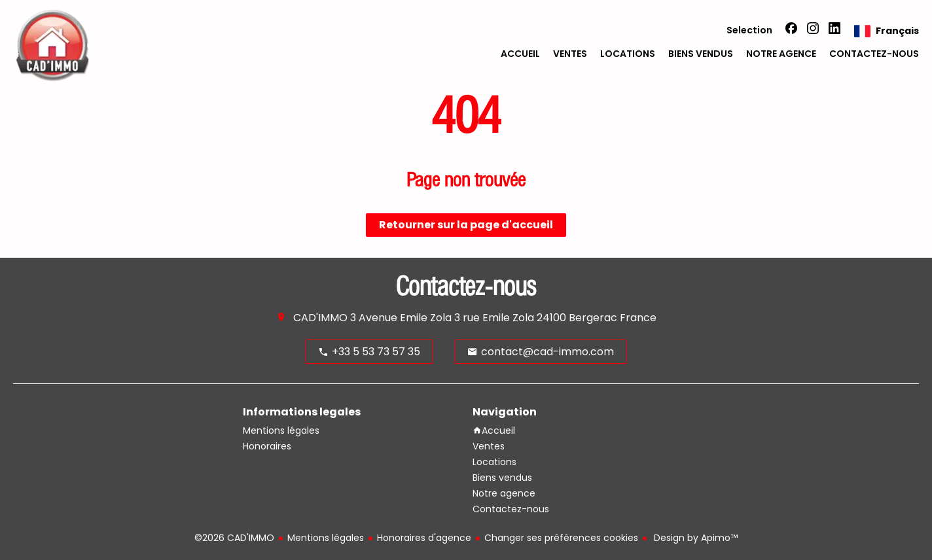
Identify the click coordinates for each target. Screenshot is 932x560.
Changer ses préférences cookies (561, 538)
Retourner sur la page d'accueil (466, 225)
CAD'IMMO (320, 318)
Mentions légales (326, 538)
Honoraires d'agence (424, 538)
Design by (694, 538)
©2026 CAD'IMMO (234, 538)
